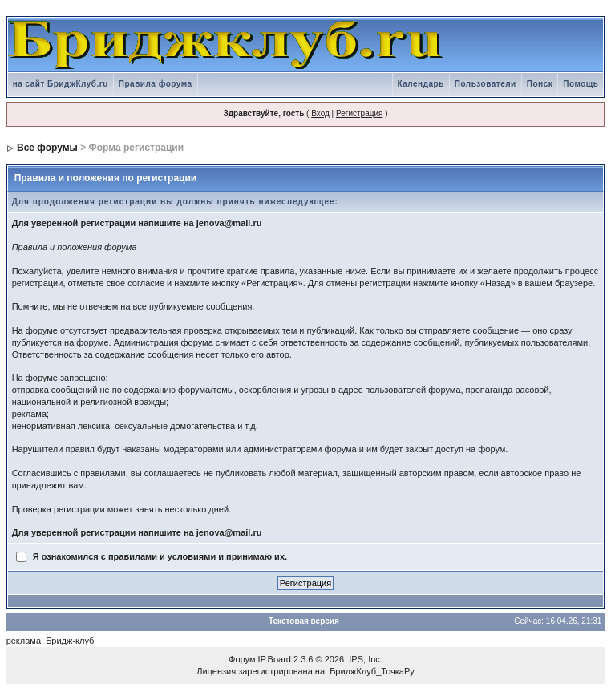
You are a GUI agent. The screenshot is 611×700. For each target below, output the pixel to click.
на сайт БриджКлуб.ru (61, 84)
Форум (242, 659)
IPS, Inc (364, 659)
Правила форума (156, 84)
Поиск (540, 84)
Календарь (421, 84)
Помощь (581, 84)
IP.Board (275, 659)
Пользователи (486, 84)
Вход (320, 113)
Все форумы (47, 148)
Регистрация (359, 113)
